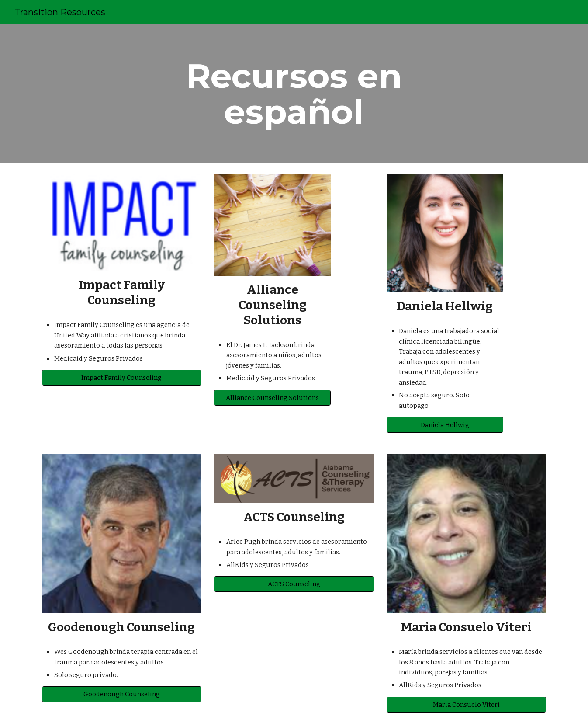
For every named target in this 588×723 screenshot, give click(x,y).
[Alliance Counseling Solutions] (272, 398)
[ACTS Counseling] (294, 584)
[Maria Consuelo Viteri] (466, 704)
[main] (294, 94)
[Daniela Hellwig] (445, 425)
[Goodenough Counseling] (122, 694)
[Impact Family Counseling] (122, 378)
